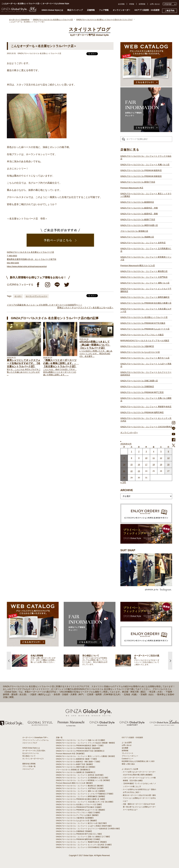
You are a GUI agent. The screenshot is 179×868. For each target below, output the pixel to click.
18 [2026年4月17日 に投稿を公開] (154, 465)
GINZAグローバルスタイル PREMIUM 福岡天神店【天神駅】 (78, 839)
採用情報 (142, 4)
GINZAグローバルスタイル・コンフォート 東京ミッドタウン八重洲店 (146, 195)
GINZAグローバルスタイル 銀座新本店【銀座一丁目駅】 (77, 759)
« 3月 (123, 482)
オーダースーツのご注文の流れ (34, 751)
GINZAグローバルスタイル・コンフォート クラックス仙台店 (146, 157)
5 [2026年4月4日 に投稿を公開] (161, 451)
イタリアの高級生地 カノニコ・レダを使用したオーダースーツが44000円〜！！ (45, 305)
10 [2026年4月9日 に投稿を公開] (146, 458)
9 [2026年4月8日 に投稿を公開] (139, 458)
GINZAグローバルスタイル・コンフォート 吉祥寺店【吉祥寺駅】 (80, 775)
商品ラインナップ (75, 10)
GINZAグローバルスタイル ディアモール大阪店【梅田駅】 (78, 815)
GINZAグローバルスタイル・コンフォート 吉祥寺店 (143, 243)
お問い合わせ (155, 4)
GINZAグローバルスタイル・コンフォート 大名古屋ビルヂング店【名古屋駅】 (85, 802)
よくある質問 (127, 743)
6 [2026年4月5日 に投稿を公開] (168, 451)
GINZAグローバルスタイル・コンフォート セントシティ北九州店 (146, 420)
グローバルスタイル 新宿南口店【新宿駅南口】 (73, 770)
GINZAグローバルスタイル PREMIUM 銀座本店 (141, 170)
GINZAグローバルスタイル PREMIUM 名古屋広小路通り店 (146, 303)
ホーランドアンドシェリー (37, 296)
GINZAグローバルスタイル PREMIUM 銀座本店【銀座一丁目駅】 (80, 745)
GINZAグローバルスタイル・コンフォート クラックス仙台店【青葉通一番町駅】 (86, 743)
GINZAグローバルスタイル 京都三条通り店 (139, 381)
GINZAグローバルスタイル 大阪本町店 (137, 346)
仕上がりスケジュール (31, 753)
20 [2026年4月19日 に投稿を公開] (168, 465)
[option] (38, 661)
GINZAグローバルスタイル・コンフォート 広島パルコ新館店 (146, 399)
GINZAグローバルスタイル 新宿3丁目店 (138, 182)
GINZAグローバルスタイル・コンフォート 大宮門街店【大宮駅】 (80, 788)
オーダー (18, 296)
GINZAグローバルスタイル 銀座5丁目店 (138, 219)
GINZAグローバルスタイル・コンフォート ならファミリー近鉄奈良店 (146, 374)
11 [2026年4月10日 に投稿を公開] (154, 458)
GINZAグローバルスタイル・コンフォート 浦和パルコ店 (145, 283)
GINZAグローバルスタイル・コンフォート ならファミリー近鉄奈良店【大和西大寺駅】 (88, 829)
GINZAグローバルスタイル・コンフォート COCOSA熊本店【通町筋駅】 (83, 847)
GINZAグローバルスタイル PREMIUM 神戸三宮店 (142, 392)
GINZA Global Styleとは (52, 10)
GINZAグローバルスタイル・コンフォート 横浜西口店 (144, 271)
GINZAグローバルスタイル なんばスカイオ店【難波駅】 (77, 821)
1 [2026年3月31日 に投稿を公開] (131, 451)
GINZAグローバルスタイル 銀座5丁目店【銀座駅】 (75, 764)
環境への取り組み (128, 764)
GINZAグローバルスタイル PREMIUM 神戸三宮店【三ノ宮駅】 (79, 834)
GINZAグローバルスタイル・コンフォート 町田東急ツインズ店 (146, 258)
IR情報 (132, 4)
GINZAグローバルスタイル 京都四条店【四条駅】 (74, 831)
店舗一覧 (59, 737)
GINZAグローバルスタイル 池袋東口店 (137, 237)
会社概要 (125, 748)
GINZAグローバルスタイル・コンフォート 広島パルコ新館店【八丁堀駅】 (83, 837)
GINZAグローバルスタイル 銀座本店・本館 (139, 208)
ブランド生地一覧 (29, 766)
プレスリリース (127, 753)
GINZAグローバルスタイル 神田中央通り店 (139, 225)
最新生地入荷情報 (29, 764)
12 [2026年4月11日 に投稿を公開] (161, 458)
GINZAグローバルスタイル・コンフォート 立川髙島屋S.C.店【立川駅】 (82, 778)
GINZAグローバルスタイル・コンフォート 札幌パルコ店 (145, 165)
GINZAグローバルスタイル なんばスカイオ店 (140, 352)
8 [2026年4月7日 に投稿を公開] (131, 458)
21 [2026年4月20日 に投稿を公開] (124, 471)
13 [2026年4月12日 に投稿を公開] (168, 458)
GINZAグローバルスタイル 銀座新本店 (137, 202)
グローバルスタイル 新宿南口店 (134, 231)
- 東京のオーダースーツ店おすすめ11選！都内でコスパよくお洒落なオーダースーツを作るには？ (139, 798)
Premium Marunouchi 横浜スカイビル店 (138, 265)
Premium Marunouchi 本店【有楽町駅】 (71, 754)
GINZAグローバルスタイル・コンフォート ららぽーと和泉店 (146, 365)
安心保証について (29, 756)
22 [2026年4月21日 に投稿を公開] (131, 471)
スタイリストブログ (30, 743)
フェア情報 (104, 10)
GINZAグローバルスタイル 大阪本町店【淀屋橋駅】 (75, 818)
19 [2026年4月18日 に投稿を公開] (161, 465)
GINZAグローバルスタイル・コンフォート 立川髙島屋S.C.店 (146, 250)
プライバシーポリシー (130, 756)
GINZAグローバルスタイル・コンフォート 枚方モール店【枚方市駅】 (82, 823)
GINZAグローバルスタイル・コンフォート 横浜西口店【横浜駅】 (80, 786)
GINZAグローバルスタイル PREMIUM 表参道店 (141, 176)
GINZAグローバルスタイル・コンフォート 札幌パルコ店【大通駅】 (81, 740)
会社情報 (121, 4)
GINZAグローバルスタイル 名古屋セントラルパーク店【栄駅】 (79, 804)
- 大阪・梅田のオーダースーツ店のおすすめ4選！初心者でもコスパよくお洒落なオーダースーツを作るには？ (139, 807)
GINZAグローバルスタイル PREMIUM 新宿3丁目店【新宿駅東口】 (80, 751)
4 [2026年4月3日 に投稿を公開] (154, 451)
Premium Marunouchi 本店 (132, 188)
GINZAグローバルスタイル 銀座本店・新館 (139, 214)
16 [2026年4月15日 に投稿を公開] (139, 465)
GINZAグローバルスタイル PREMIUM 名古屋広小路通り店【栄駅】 (81, 799)
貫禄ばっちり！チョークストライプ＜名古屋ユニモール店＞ (85, 308)
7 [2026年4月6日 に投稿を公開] (124, 458)
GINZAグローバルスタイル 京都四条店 (137, 387)
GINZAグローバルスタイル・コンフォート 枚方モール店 (145, 358)
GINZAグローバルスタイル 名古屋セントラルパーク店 (144, 317)
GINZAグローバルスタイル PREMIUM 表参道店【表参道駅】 (78, 748)
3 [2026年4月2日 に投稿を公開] (146, 451)
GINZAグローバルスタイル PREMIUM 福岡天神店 (142, 412)
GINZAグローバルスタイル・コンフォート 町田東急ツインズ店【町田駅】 (83, 780)
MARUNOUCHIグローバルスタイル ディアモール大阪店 (145, 341)
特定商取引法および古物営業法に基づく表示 (138, 761)
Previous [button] (9, 661)
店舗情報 (91, 10)
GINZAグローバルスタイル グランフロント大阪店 (142, 335)
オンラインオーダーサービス (33, 759)
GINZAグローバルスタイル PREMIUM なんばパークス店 (145, 329)
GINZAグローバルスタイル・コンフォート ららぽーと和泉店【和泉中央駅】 (84, 826)
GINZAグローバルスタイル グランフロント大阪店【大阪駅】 (78, 812)
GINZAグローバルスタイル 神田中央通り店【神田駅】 (76, 767)
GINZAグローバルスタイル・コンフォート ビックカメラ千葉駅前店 (146, 290)
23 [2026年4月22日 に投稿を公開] (139, 471)
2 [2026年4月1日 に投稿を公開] (139, 451)
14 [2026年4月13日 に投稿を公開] (124, 465)
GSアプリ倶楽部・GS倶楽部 (147, 10)
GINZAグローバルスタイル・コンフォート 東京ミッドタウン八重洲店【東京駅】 (86, 756)
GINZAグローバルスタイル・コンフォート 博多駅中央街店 (146, 407)
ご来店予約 (170, 11)
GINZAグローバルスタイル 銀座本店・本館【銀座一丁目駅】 (78, 762)
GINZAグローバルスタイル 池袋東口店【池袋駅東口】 (76, 772)
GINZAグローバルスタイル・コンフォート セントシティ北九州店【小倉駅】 (84, 845)
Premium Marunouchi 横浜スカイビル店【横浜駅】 (75, 783)
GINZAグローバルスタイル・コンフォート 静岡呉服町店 (145, 297)
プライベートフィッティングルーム (36, 740)
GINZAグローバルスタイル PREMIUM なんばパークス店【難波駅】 (81, 810)
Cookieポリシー (128, 759)
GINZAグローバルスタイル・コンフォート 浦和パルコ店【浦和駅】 (81, 791)
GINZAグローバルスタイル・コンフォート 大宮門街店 (144, 277)
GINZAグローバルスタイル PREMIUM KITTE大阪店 (143, 323)
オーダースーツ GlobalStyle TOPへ (35, 737)
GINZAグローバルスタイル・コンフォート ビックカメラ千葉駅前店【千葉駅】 (85, 794)
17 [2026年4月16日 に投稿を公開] (146, 465)
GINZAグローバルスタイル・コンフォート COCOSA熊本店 (146, 427)
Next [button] (170, 661)
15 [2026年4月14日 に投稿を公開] (131, 465)
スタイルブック (28, 769)
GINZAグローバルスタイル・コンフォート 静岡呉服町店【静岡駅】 (81, 796)
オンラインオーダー (121, 10)
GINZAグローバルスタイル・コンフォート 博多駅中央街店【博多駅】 (82, 842)
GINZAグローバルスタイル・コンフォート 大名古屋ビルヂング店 (146, 310)
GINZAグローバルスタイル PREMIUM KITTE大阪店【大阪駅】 (79, 807)
